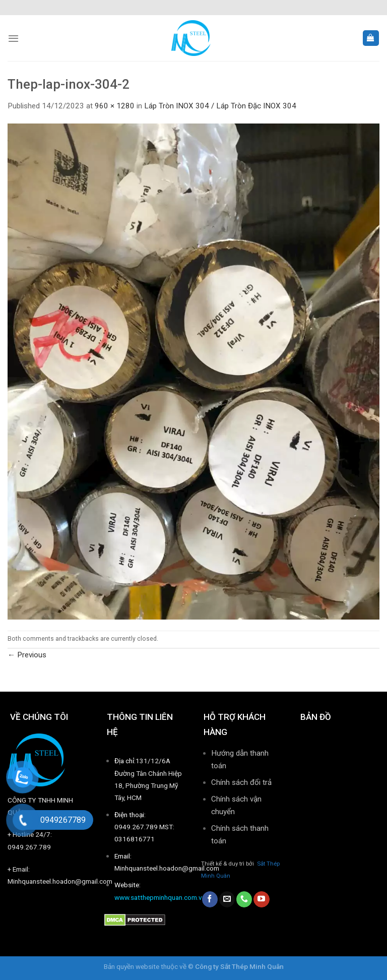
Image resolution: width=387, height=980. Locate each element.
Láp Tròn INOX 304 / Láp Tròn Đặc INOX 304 (220, 106)
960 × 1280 (115, 106)
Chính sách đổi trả (241, 782)
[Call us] (244, 899)
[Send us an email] (227, 899)
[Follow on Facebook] (210, 899)
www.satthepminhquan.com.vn (160, 897)
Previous (27, 655)
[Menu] (13, 38)
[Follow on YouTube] (261, 899)
